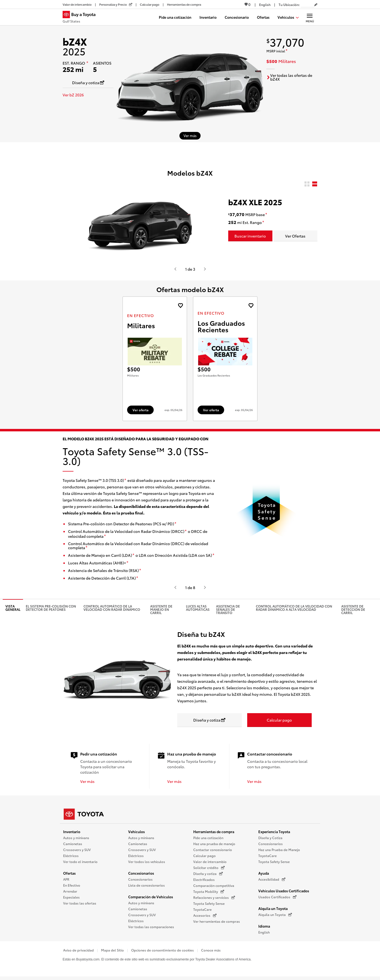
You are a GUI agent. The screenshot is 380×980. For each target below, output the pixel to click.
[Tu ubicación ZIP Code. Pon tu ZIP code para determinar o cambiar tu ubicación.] (307, 4)
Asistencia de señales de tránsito (228, 611)
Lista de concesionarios (146, 887)
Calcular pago (205, 858)
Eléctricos (71, 858)
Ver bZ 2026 (73, 95)
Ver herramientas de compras (217, 923)
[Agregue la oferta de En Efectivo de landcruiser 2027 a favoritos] (180, 306)
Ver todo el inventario (80, 864)
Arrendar (70, 893)
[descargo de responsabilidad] (87, 63)
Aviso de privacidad (78, 952)
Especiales (71, 899)
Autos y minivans (76, 840)
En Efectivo (72, 887)
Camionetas (73, 846)
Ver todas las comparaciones (151, 929)
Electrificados (204, 882)
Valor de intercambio (210, 864)
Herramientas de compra (214, 834)
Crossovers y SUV (77, 852)
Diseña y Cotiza (270, 840)
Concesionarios (141, 875)
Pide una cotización (208, 840)
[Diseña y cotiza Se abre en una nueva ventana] (88, 83)
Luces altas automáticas (198, 610)
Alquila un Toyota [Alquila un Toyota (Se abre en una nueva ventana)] (275, 917)
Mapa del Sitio (112, 952)
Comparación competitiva (214, 888)
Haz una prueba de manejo (214, 846)
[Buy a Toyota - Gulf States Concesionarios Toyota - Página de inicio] (81, 18)
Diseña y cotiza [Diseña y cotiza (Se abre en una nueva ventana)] (208, 876)
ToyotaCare (202, 911)
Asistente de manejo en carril (161, 611)
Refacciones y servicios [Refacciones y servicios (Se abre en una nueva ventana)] (214, 900)
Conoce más (211, 952)
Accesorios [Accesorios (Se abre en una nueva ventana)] (205, 918)
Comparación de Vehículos (151, 899)
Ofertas (69, 875)
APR (66, 881)
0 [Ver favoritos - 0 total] (247, 4)
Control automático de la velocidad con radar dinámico (112, 610)
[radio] (307, 184)
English (264, 934)
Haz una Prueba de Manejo (279, 852)
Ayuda (264, 875)
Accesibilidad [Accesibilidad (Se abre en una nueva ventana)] (272, 881)
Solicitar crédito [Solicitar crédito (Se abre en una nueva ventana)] (209, 870)
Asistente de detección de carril (353, 611)
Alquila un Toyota (273, 911)
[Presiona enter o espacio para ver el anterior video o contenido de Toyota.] (175, 269)
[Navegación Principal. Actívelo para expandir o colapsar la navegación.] (310, 17)
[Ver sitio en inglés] (265, 4)
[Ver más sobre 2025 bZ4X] (190, 136)
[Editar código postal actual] (316, 5)
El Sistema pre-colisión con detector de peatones (51, 610)
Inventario (72, 834)
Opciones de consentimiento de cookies (162, 952)
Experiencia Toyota (274, 834)
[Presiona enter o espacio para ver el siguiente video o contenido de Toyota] (205, 269)
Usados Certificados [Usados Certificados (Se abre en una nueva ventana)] (277, 899)
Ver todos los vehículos (147, 864)
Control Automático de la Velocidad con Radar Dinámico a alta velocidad (294, 610)
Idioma (264, 928)
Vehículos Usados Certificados (284, 893)
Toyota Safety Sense (209, 905)
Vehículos (136, 834)
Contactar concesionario (213, 852)
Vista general (13, 610)
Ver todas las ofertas (80, 905)
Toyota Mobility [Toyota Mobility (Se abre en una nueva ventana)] (209, 894)
